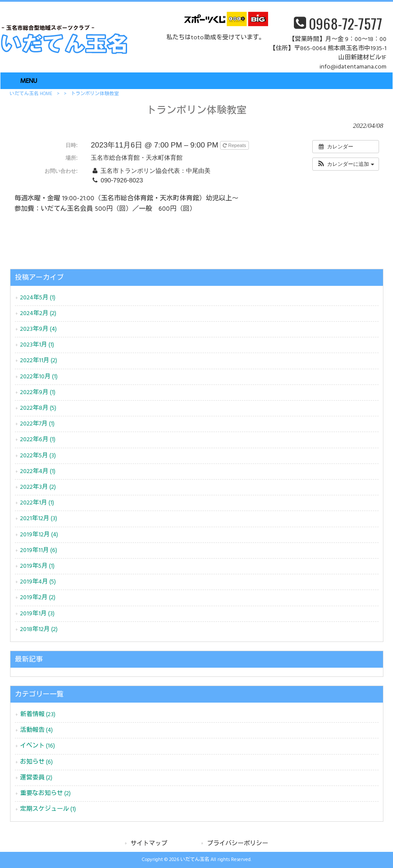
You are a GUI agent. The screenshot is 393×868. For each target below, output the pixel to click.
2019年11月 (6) (39, 551)
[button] (346, 164)
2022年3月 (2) (38, 487)
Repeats (235, 145)
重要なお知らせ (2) (45, 794)
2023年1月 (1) (37, 345)
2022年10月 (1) (39, 377)
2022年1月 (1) (37, 503)
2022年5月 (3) (38, 456)
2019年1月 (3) (37, 614)
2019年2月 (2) (38, 598)
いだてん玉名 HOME (31, 94)
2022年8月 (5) (38, 408)
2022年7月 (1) (37, 424)
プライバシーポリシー (238, 844)
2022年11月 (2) (39, 361)
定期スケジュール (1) (48, 809)
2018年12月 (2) (39, 630)
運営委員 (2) (36, 778)
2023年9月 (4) (38, 329)
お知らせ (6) (36, 762)
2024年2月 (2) (38, 314)
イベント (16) (38, 746)
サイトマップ (149, 844)
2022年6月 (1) (38, 440)
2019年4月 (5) (38, 582)
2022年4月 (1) (38, 472)
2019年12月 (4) (39, 535)
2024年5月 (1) (38, 298)
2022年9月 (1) (38, 393)
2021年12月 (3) (39, 519)
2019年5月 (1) (37, 566)
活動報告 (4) (36, 730)
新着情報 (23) (38, 715)
